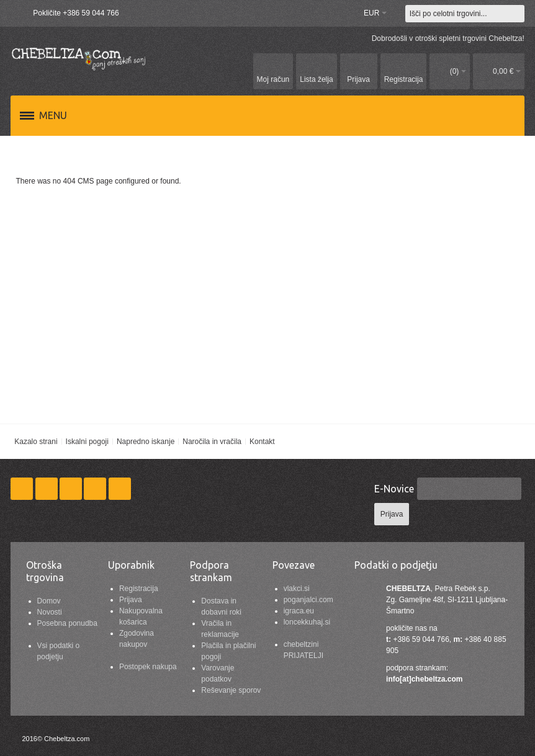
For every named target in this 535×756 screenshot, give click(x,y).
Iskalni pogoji (87, 442)
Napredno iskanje (146, 442)
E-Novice (394, 489)
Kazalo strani (36, 442)
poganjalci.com (308, 600)
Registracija (139, 589)
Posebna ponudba (67, 623)
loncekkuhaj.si (307, 622)
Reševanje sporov (231, 690)
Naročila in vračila (212, 442)
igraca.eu (299, 611)
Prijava (131, 600)
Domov (49, 601)
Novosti (50, 612)
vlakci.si (297, 589)
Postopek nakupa (148, 667)
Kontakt (262, 442)
